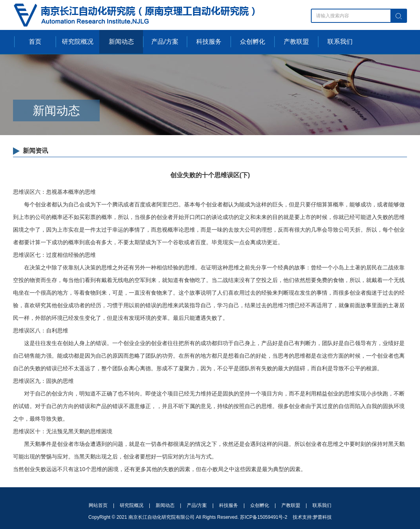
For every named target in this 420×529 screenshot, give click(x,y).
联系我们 (340, 42)
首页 (35, 42)
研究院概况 (78, 42)
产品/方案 (165, 42)
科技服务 (209, 42)
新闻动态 (121, 42)
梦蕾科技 (322, 517)
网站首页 (98, 505)
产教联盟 (296, 42)
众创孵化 (253, 42)
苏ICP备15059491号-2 (264, 517)
